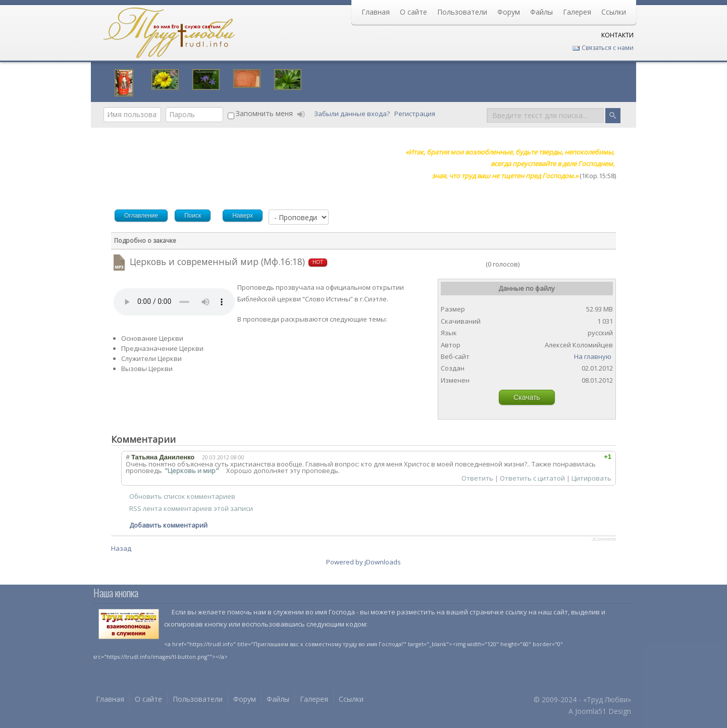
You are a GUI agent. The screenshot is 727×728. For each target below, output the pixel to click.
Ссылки (614, 12)
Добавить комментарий (168, 525)
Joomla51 (591, 711)
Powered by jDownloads (363, 562)
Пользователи (462, 12)
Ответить (477, 478)
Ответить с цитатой (532, 478)
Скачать (527, 397)
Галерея (577, 12)
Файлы (541, 12)
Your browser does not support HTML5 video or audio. (174, 302)
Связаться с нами (603, 48)
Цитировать (591, 478)
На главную (593, 356)
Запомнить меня (264, 113)
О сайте (413, 12)
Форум (509, 12)
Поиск (487, 107)
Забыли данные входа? (353, 114)
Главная (376, 12)
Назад (121, 548)
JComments (604, 539)
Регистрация (416, 114)
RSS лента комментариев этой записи (191, 508)
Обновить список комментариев (182, 496)
